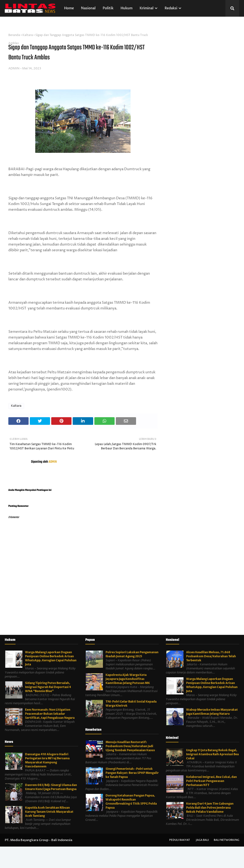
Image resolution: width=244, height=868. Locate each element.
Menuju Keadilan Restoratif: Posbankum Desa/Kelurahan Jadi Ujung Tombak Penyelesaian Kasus (130, 746)
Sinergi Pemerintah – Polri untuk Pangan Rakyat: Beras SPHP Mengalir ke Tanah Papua (132, 773)
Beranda (14, 35)
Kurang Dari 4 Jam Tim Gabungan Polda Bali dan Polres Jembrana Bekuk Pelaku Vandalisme (210, 808)
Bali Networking (226, 840)
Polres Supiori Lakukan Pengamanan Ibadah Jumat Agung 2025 (132, 654)
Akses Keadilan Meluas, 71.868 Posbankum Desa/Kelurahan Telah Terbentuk (211, 656)
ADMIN (14, 68)
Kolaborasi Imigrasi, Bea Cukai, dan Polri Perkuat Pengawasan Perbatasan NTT (211, 781)
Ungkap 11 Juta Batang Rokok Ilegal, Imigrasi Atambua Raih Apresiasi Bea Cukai (212, 754)
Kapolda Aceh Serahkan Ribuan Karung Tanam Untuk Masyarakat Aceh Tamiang (49, 812)
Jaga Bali (202, 840)
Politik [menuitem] (108, 8)
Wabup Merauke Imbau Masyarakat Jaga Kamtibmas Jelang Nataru (212, 712)
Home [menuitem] (69, 8)
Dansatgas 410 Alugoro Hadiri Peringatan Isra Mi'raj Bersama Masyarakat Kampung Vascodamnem (47, 760)
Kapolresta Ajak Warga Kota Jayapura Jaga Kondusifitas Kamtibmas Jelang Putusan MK (128, 679)
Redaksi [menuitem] (171, 8)
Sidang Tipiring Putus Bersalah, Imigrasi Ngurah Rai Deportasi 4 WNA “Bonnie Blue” (48, 687)
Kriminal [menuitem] (147, 8)
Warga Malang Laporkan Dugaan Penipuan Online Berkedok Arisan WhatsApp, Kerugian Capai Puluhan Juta (51, 658)
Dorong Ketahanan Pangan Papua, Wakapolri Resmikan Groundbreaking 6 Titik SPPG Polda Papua (131, 802)
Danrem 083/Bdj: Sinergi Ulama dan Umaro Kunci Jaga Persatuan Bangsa (51, 787)
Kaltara (28, 35)
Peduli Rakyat (180, 840)
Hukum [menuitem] (127, 8)
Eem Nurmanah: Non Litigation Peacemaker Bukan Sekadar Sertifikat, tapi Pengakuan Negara (50, 714)
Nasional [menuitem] (88, 8)
